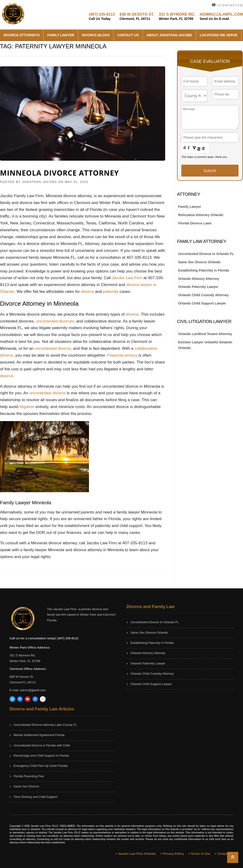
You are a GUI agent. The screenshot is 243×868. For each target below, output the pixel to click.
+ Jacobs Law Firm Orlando (136, 854)
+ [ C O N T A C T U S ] (227, 5)
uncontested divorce (53, 348)
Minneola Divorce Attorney (59, 173)
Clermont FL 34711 (23, 682)
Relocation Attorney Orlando (201, 215)
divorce (88, 292)
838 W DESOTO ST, (137, 16)
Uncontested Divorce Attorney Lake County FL (45, 725)
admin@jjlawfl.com (33, 690)
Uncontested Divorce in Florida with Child (42, 745)
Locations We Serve (219, 35)
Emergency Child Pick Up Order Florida (41, 766)
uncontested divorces (55, 321)
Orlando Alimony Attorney (199, 279)
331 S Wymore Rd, (23, 655)
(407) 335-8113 (102, 16)
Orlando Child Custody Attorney (203, 295)
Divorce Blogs (96, 35)
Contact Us (128, 35)
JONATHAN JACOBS (40, 182)
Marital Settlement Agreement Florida (39, 735)
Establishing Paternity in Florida (204, 270)
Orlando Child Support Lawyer (202, 303)
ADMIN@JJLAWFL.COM (221, 16)
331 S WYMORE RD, (177, 16)
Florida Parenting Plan (29, 776)
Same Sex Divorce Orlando (199, 262)
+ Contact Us (224, 854)
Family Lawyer (61, 35)
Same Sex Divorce (26, 786)
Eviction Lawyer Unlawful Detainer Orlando (205, 345)
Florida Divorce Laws (195, 223)
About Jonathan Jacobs (169, 35)
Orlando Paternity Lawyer (198, 287)
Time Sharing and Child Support (35, 797)
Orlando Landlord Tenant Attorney (205, 334)
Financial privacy (122, 355)
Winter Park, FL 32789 (25, 661)
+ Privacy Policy (172, 854)
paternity (111, 292)
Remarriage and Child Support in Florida (41, 756)
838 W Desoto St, (22, 677)
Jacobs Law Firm (127, 278)
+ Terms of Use (199, 854)
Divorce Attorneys (22, 35)
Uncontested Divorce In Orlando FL (206, 254)
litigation (27, 407)
